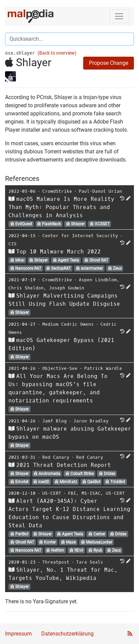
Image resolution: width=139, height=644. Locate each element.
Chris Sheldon (26, 288)
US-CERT (52, 493)
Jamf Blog (54, 421)
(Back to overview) (57, 53)
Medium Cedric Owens (68, 324)
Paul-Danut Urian (100, 191)
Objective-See (60, 368)
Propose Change (109, 63)
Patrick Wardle (103, 368)
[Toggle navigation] (119, 16)
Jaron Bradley (91, 421)
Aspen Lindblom (98, 280)
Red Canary (56, 457)
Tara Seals (90, 562)
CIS (13, 244)
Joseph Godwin (67, 288)
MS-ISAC (91, 493)
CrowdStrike (57, 191)
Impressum (18, 634)
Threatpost (56, 562)
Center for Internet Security (80, 236)
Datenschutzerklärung (67, 634)
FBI (72, 493)
